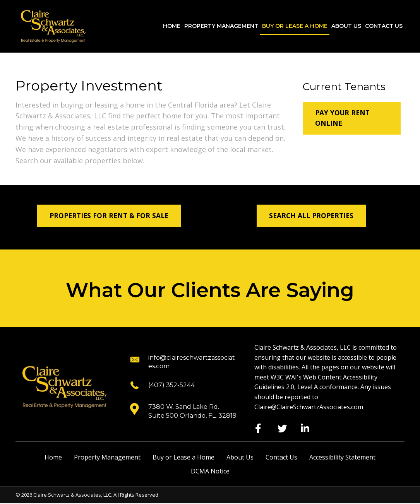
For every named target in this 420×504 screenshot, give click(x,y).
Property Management (107, 458)
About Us (240, 458)
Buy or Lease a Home (183, 458)
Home (53, 458)
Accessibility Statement (342, 458)
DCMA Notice (210, 472)
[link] (172, 26)
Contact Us (281, 458)
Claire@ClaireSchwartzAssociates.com (309, 407)
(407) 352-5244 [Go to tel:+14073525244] (171, 385)
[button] (352, 119)
